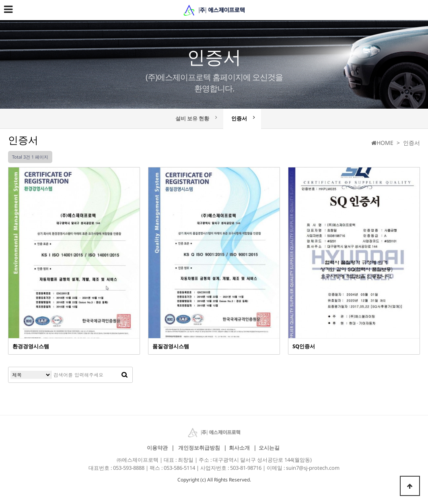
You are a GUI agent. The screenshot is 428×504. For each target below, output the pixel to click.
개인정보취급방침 (199, 448)
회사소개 (239, 448)
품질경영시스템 (171, 346)
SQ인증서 (304, 346)
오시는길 (269, 448)
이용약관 (157, 448)
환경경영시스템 (31, 346)
